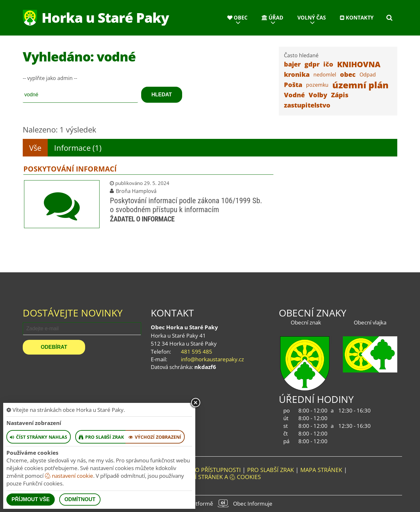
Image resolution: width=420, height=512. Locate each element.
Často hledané (301, 55)
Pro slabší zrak (271, 470)
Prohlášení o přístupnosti (200, 470)
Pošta (293, 85)
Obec (237, 18)
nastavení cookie (69, 476)
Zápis (340, 95)
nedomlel (325, 75)
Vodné (294, 95)
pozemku (317, 85)
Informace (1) (78, 148)
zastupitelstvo (307, 105)
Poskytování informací (70, 169)
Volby (318, 95)
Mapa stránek (321, 470)
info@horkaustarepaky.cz (212, 359)
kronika (297, 74)
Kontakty (357, 18)
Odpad (368, 75)
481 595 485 (197, 352)
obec (348, 74)
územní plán (360, 85)
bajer (292, 64)
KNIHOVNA (359, 64)
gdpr (312, 64)
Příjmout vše (31, 499)
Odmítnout (80, 499)
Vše (35, 148)
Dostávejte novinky (73, 313)
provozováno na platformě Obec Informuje (210, 503)
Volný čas (312, 18)
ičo (328, 64)
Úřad (272, 18)
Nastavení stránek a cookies (210, 477)
